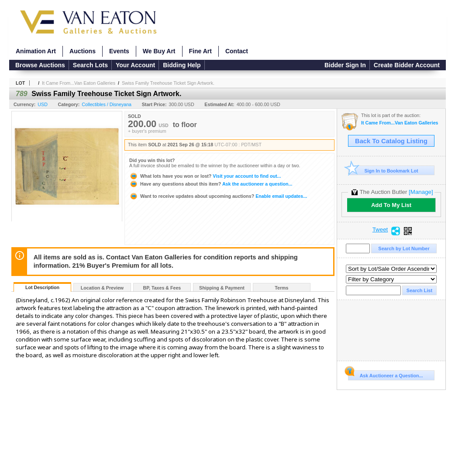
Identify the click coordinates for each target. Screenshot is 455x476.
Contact (237, 51)
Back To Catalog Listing (391, 141)
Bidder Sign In (345, 65)
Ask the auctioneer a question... (211, 184)
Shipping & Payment (222, 288)
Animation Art (36, 51)
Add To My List (391, 205)
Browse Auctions (40, 65)
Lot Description (42, 287)
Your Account (135, 65)
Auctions (83, 51)
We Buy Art (159, 51)
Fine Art (200, 51)
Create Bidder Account (407, 65)
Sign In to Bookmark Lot (383, 171)
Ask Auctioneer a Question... (385, 374)
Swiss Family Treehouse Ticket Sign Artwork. (168, 83)
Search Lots (90, 65)
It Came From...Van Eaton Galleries (79, 83)
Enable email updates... (218, 196)
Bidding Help (182, 65)
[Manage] (421, 192)
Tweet (380, 230)
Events (119, 51)
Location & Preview (102, 288)
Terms (281, 288)
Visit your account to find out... (205, 176)
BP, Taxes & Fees (162, 288)
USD (43, 104)
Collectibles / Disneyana (107, 104)
